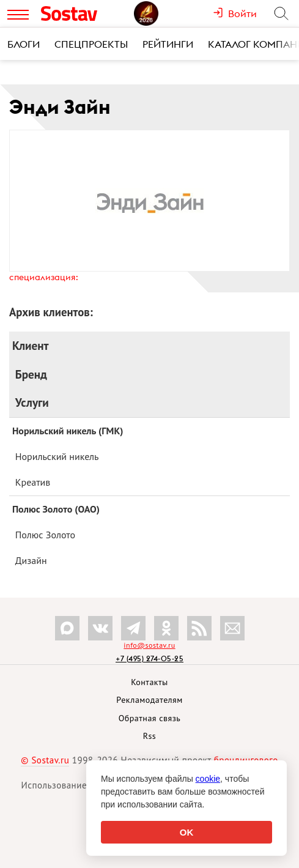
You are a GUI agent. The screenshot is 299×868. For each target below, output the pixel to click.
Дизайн (31, 560)
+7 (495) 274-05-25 (149, 658)
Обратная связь (150, 718)
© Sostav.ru (45, 760)
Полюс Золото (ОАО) (56, 509)
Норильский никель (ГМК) (68, 431)
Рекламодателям (149, 700)
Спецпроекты (91, 44)
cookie (208, 779)
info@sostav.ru (149, 645)
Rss (149, 736)
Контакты (149, 682)
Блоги (24, 44)
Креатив (33, 482)
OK (187, 832)
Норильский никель (57, 456)
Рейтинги (168, 44)
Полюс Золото (45, 535)
